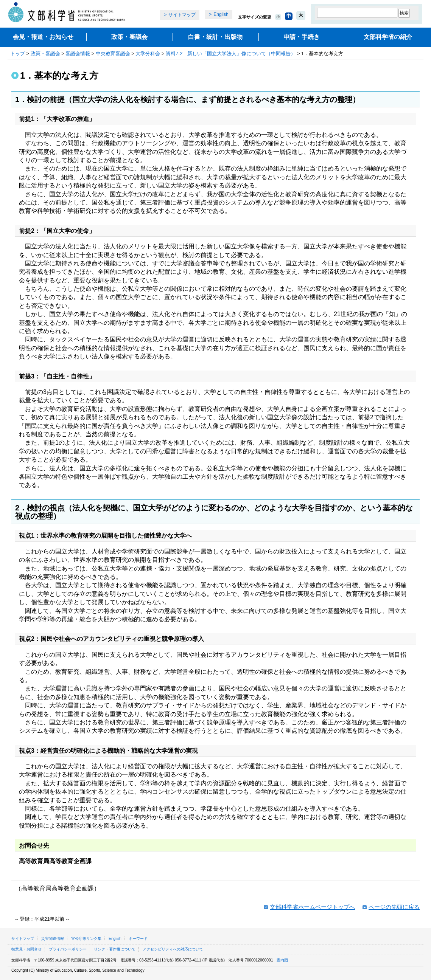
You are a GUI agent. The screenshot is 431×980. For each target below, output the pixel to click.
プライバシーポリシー (68, 949)
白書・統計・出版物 (215, 37)
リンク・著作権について (115, 949)
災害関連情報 (53, 939)
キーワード (138, 939)
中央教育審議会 (113, 53)
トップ (18, 53)
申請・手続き (302, 37)
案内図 (282, 960)
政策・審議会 (129, 37)
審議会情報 (78, 53)
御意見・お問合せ (26, 949)
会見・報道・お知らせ (43, 37)
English (221, 14)
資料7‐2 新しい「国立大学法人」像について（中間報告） (231, 53)
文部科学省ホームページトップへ (312, 907)
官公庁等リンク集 (86, 939)
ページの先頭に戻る (394, 907)
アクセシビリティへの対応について (173, 949)
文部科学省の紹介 (388, 37)
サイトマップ (182, 15)
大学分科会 (148, 53)
